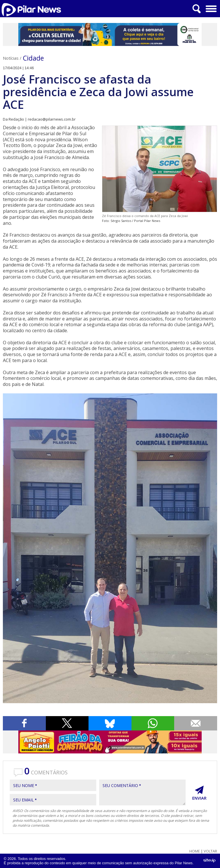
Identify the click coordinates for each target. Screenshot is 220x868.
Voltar (210, 851)
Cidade (33, 58)
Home (195, 851)
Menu (210, 7)
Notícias (11, 58)
